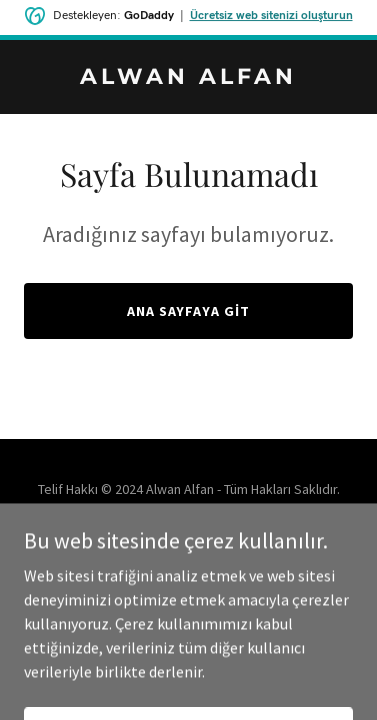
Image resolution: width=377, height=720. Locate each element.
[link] (188, 78)
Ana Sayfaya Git (189, 311)
